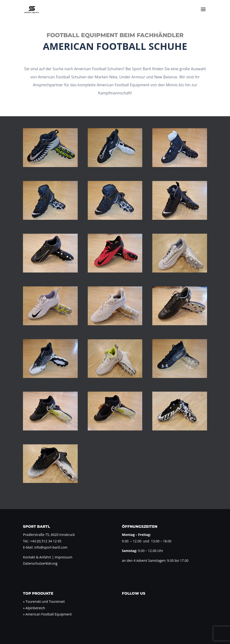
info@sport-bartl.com (51, 547)
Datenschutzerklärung (40, 563)
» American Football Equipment (47, 614)
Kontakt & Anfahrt (37, 557)
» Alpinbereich (34, 608)
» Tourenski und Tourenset (44, 601)
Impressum (63, 557)
